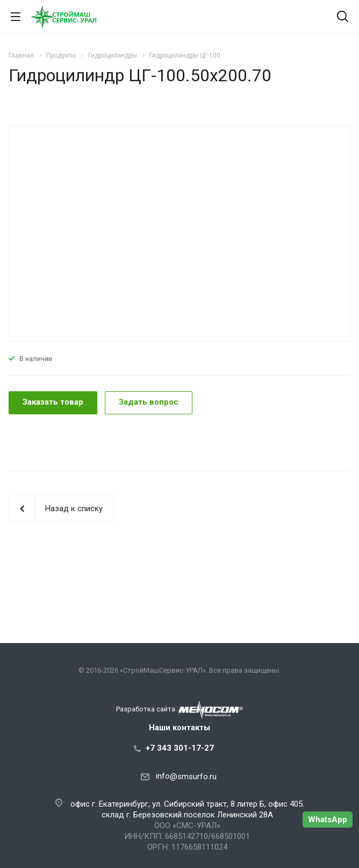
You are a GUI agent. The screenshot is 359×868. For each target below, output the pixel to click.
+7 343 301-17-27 (180, 748)
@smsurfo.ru (193, 777)
